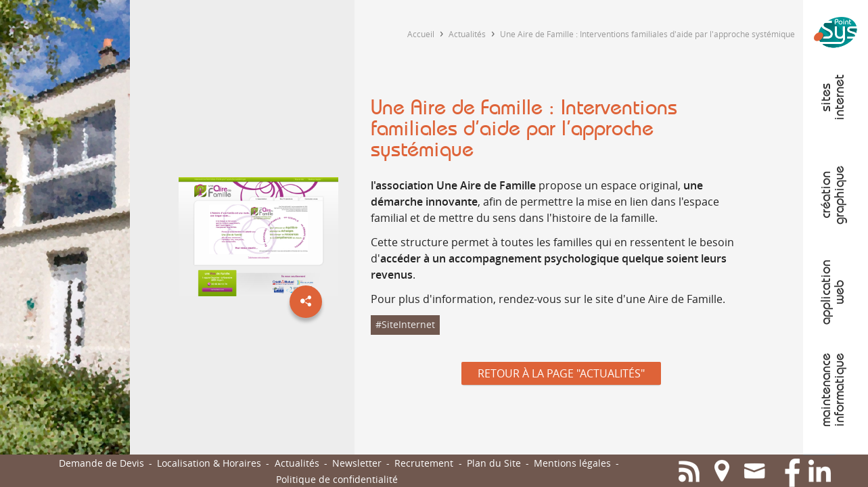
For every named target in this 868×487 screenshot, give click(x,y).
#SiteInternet (405, 324)
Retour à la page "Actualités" (561, 373)
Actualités (467, 34)
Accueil (421, 34)
